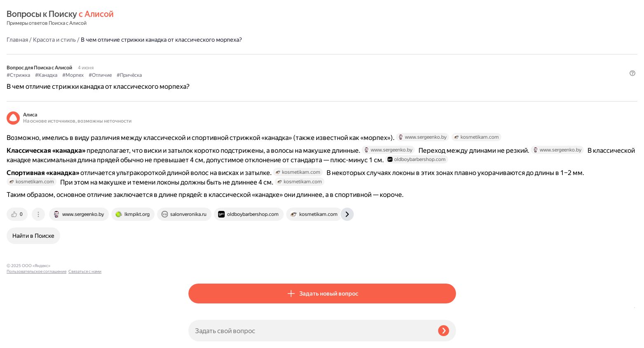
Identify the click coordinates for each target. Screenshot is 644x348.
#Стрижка (200, 54)
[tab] (200, 263)
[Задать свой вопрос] (310, 331)
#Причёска (311, 54)
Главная (199, 18)
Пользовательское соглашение (36, 333)
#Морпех (255, 54)
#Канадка (228, 54)
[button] (451, 68)
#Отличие (282, 54)
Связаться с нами (23, 338)
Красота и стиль (236, 18)
